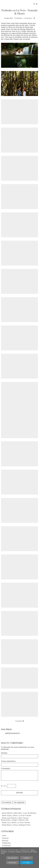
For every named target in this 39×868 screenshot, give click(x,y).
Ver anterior (7, 802)
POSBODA (18, 18)
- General (5, 838)
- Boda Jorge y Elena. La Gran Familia (16, 815)
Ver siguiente (19, 802)
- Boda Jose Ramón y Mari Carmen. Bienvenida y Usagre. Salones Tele (15, 819)
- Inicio (4, 836)
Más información (12, 858)
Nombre (4, 753)
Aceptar (26, 863)
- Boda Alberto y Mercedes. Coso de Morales (19, 813)
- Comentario (28, 18)
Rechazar (12, 863)
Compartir (19, 721)
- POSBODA (6, 846)
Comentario (6, 769)
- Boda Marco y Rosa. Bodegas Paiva (16, 825)
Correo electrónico (8, 761)
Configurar (27, 858)
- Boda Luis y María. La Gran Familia (15, 823)
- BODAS (5, 841)
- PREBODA (6, 843)
